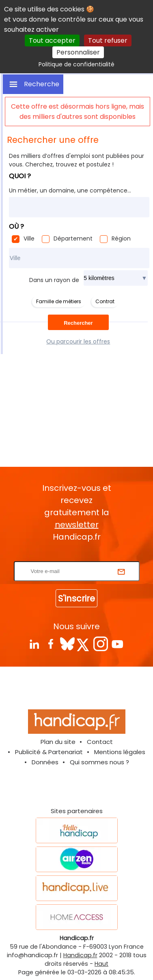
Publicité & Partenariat (49, 752)
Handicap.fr (80, 955)
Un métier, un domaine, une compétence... (70, 190)
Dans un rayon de (54, 280)
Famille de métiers (59, 301)
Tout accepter (52, 40)
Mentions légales (120, 752)
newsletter (77, 525)
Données (45, 762)
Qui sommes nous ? (99, 762)
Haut (101, 964)
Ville (29, 238)
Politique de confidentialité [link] (76, 64)
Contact (100, 742)
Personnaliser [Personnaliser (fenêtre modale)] (78, 52)
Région (121, 238)
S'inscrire (76, 598)
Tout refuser (108, 40)
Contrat (105, 301)
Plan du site (58, 742)
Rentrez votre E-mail (79, 556)
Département (73, 238)
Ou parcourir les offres (78, 341)
